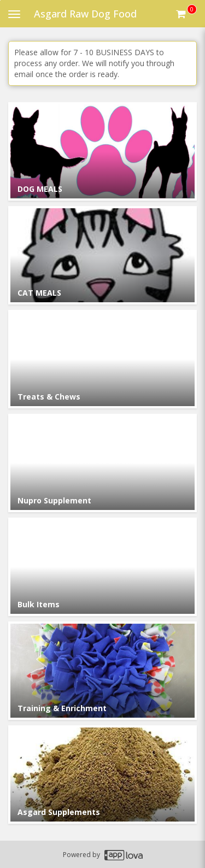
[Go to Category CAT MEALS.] (102, 255)
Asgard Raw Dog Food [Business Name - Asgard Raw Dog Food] (85, 14)
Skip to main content (0, 0)
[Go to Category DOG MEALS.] (102, 151)
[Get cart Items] (186, 14)
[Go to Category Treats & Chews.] (102, 359)
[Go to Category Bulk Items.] (102, 567)
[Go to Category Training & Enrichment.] (102, 671)
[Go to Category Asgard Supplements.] (102, 775)
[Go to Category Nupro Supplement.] (102, 463)
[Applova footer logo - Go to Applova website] (124, 855)
